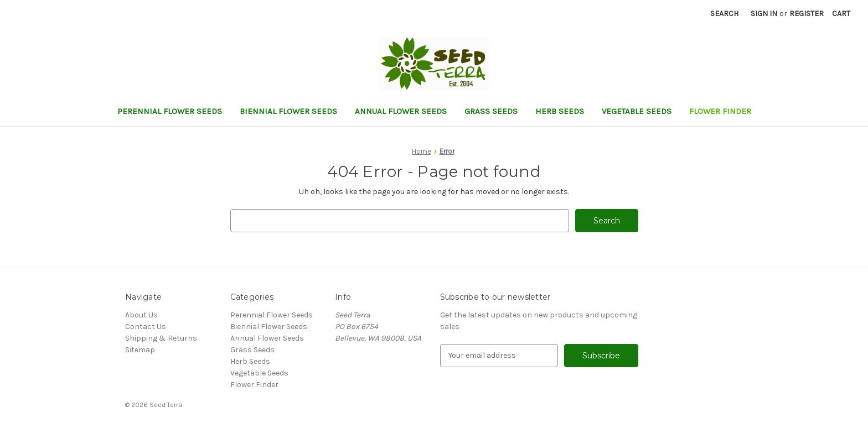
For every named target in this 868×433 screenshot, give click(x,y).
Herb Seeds (560, 111)
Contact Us (146, 327)
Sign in (764, 14)
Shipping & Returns (161, 338)
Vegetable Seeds (637, 111)
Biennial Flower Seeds (288, 111)
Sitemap (140, 350)
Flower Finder (720, 111)
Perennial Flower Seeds (170, 111)
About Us (141, 315)
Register (807, 14)
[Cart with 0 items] (841, 14)
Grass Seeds (491, 111)
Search (724, 14)
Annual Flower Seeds (401, 111)
